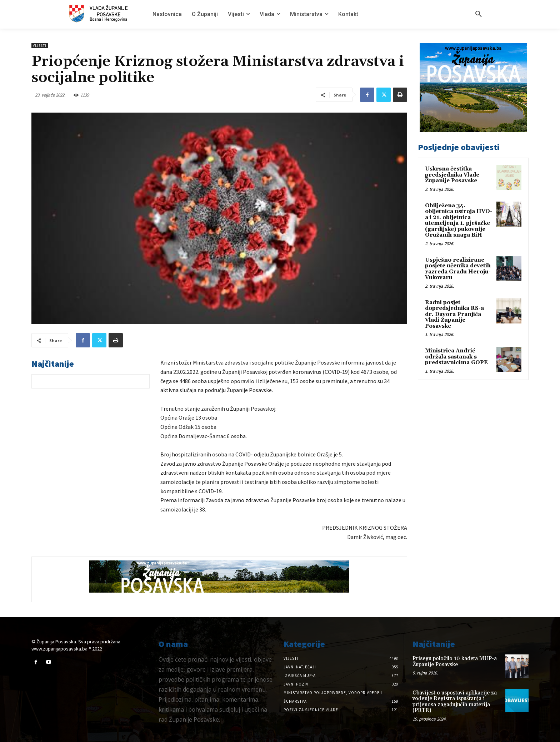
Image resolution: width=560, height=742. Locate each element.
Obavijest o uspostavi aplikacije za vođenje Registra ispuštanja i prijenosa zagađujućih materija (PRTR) (455, 702)
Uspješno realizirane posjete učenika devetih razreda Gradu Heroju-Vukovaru (458, 269)
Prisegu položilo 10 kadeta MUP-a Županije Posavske (455, 662)
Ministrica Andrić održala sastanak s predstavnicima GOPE (456, 357)
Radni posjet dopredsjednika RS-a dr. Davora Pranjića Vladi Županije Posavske (454, 314)
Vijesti (40, 46)
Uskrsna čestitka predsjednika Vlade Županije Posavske (452, 175)
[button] (479, 14)
